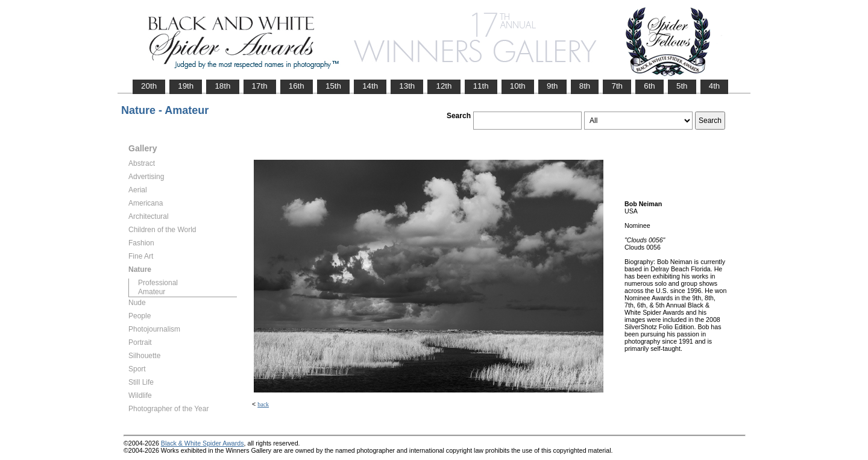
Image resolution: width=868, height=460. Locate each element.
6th (649, 86)
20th (149, 86)
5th (682, 86)
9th (552, 86)
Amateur (152, 292)
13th (407, 86)
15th (333, 86)
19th (186, 86)
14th (370, 86)
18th (222, 86)
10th (518, 86)
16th (297, 86)
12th (444, 86)
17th (260, 86)
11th (481, 86)
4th (715, 86)
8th (585, 86)
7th (617, 86)
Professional (158, 283)
